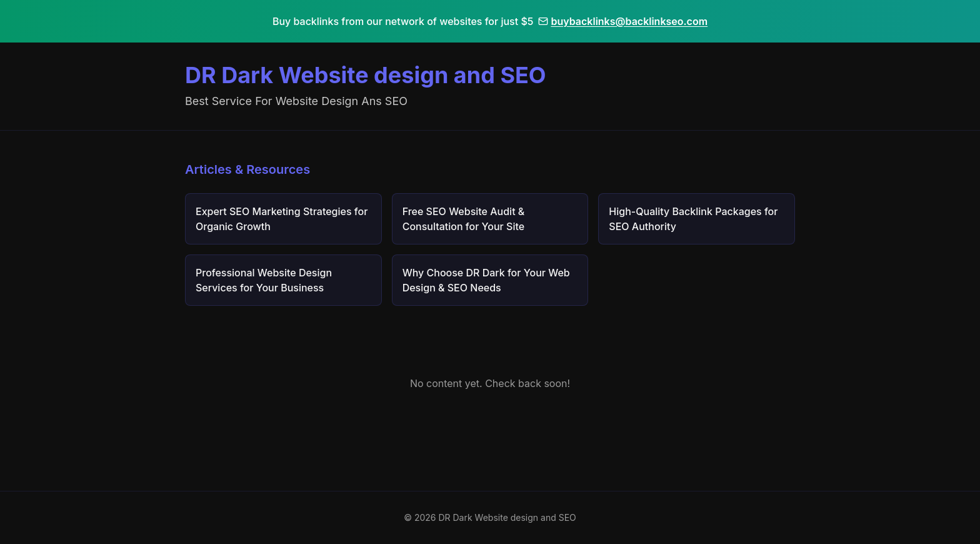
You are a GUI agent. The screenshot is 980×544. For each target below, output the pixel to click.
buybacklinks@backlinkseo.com (623, 21)
